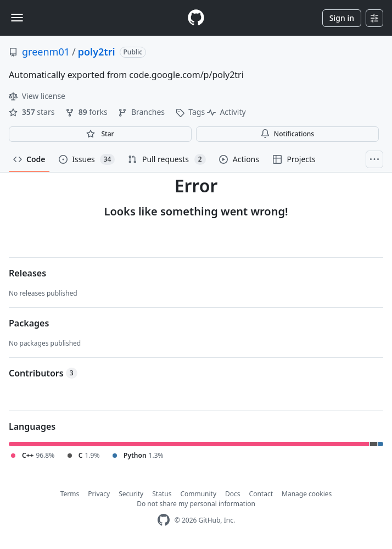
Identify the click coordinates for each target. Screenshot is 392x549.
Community (198, 494)
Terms (70, 494)
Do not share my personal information (196, 504)
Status (162, 494)
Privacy (99, 494)
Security (131, 494)
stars (33, 112)
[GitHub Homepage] (164, 520)
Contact (261, 494)
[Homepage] (196, 18)
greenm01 (46, 52)
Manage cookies (307, 494)
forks (87, 112)
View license (37, 96)
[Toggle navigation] (17, 18)
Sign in (342, 18)
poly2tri (97, 52)
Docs (233, 494)
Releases (27, 273)
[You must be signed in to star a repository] (100, 134)
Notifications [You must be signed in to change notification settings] (287, 134)
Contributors (43, 373)
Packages (29, 323)
